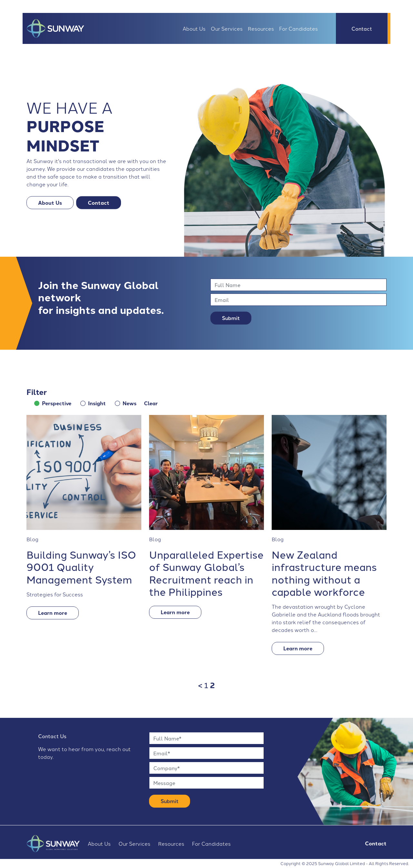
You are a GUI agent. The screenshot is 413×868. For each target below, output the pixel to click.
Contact (362, 28)
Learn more (53, 613)
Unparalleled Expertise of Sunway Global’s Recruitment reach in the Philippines (206, 573)
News (130, 403)
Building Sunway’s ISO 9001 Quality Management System (81, 566)
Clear (151, 403)
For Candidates (298, 28)
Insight (97, 403)
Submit (231, 318)
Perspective (57, 403)
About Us (194, 28)
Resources (261, 28)
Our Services (227, 28)
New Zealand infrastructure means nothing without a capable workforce (324, 573)
